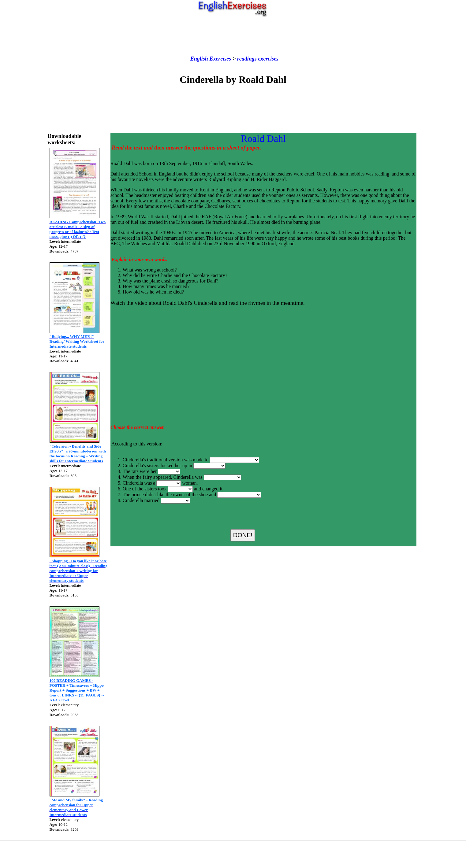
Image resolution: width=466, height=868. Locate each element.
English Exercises (211, 59)
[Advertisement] (233, 36)
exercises (268, 59)
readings (247, 59)
